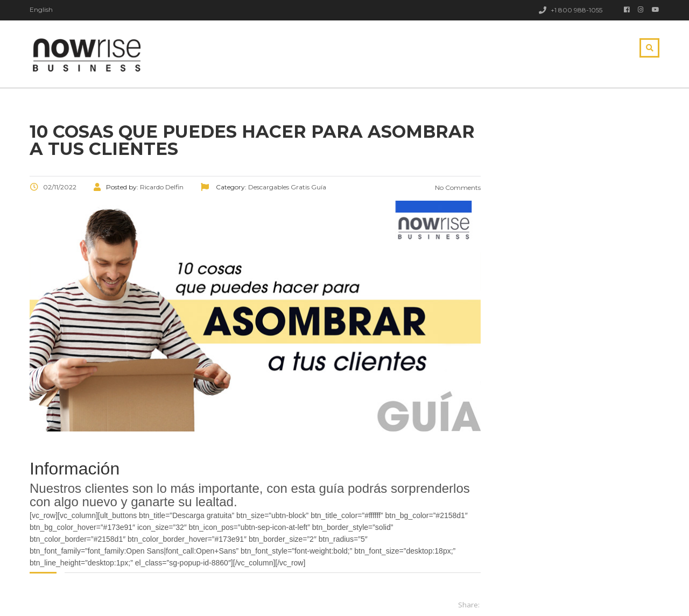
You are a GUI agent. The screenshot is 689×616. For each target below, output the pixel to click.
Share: (469, 605)
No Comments (457, 187)
